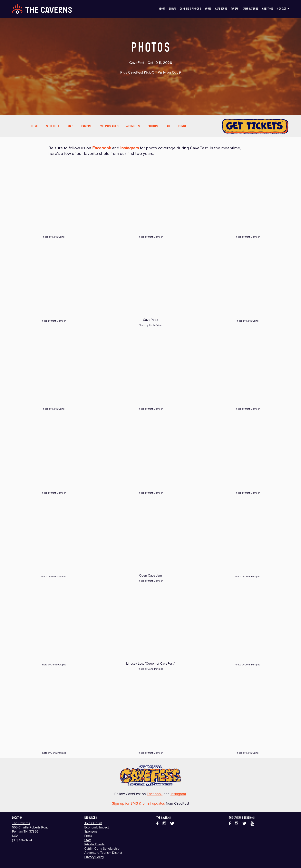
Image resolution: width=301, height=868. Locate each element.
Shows (172, 9)
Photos (153, 126)
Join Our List (93, 823)
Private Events (94, 844)
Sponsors (91, 831)
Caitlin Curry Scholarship (102, 848)
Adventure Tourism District (103, 853)
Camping (87, 126)
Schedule (53, 126)
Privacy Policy (94, 857)
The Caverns (21, 823)
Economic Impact (97, 827)
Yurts (208, 9)
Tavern (235, 9)
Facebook (155, 794)
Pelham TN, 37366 (25, 831)
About (162, 9)
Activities (133, 126)
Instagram (178, 794)
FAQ (168, 126)
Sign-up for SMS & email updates (138, 803)
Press (88, 836)
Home (35, 126)
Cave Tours (221, 9)
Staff (88, 840)
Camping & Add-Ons (190, 9)
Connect (184, 126)
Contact (283, 9)
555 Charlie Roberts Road (30, 827)
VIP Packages (109, 126)
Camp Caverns (250, 9)
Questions (268, 9)
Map (70, 126)
